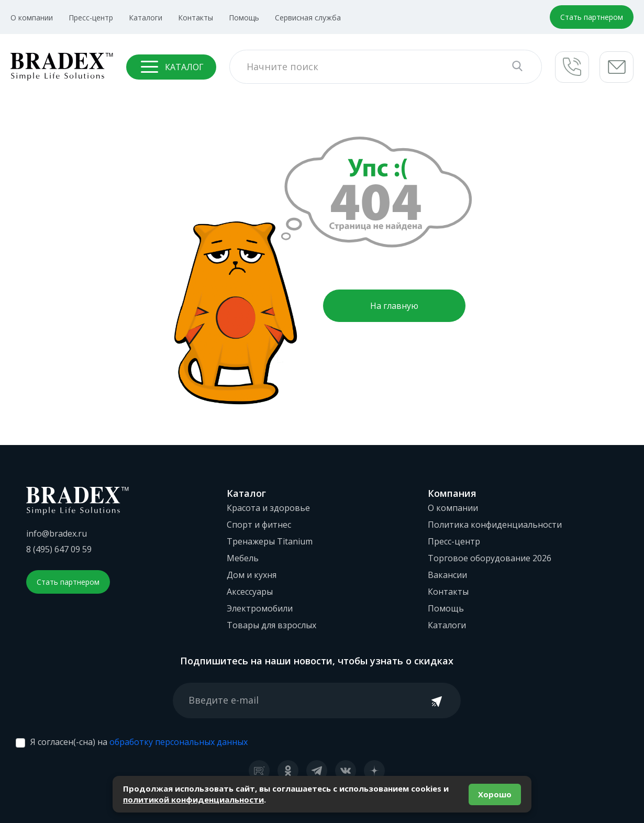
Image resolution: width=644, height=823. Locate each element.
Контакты (196, 18)
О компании (32, 18)
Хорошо (495, 794)
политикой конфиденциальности (193, 799)
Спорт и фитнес (259, 525)
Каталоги (146, 18)
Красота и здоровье (268, 508)
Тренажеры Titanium (270, 541)
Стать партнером (592, 17)
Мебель (243, 558)
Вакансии (447, 575)
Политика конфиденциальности (495, 525)
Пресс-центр (91, 18)
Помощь (244, 18)
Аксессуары (250, 592)
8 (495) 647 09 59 (59, 549)
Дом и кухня (252, 575)
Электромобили (260, 608)
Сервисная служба (308, 18)
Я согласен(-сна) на (139, 742)
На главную (394, 306)
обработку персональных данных (179, 742)
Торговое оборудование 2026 (490, 558)
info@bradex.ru (57, 533)
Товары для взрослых (271, 625)
